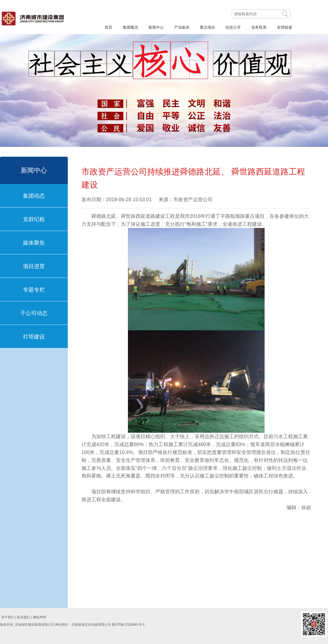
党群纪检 (34, 219)
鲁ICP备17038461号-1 (128, 625)
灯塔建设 (34, 337)
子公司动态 (34, 313)
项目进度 (34, 266)
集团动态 (34, 196)
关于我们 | (8, 617)
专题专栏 (34, 290)
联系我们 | (24, 617)
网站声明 (40, 617)
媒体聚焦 (34, 243)
